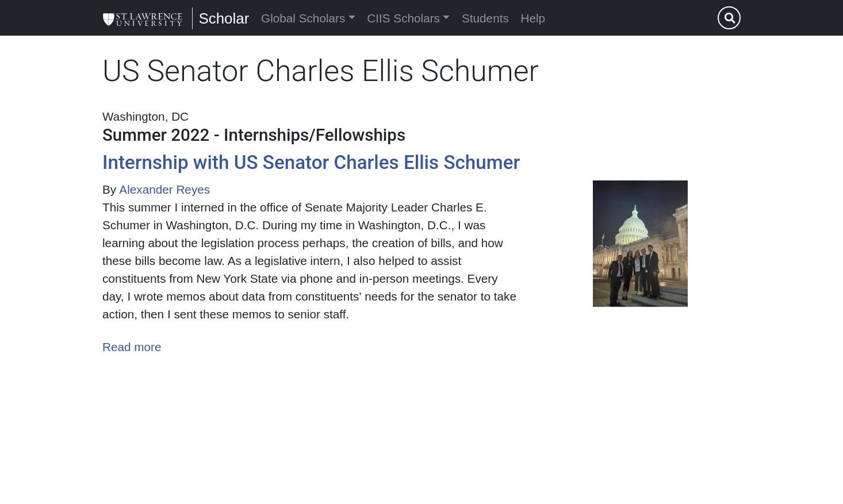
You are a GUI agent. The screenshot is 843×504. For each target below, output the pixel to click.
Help (533, 18)
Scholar (224, 18)
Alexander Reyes (164, 189)
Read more (132, 347)
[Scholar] (143, 18)
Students (485, 18)
